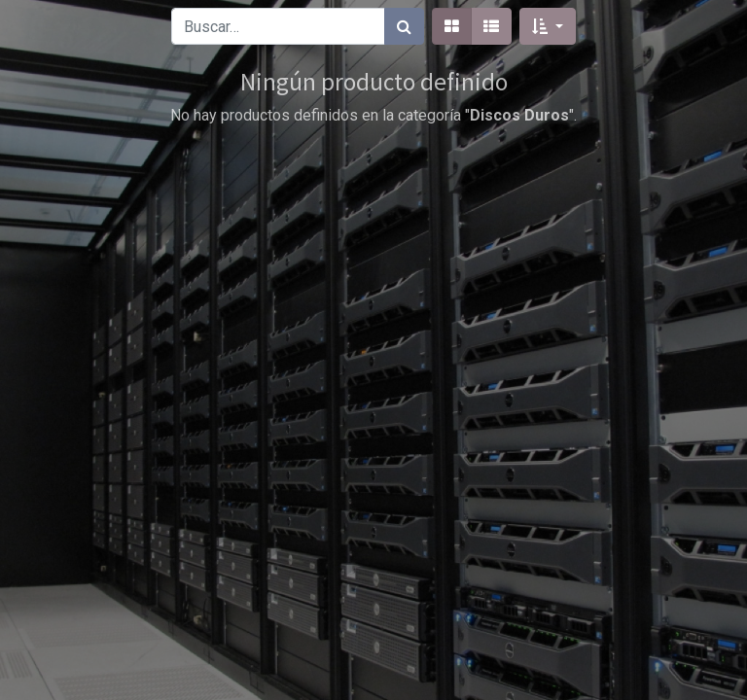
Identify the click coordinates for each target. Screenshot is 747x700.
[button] (547, 26)
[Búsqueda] (404, 26)
